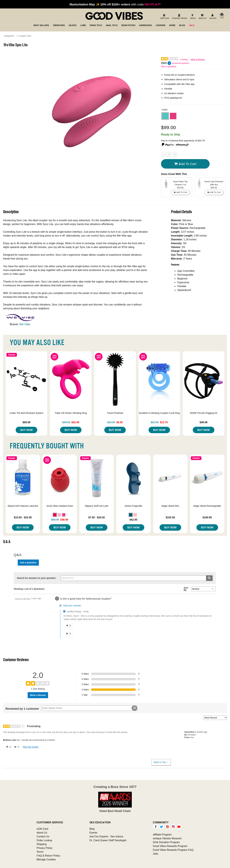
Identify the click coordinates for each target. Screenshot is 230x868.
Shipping (42, 844)
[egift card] (164, 17)
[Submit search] (209, 578)
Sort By (186, 589)
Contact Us (43, 836)
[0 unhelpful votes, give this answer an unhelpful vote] (68, 634)
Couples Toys (25, 36)
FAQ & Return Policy (48, 856)
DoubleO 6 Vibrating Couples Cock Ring (159, 413)
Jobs (156, 854)
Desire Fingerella (133, 506)
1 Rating (184, 59)
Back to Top (161, 762)
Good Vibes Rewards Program (170, 846)
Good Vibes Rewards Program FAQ (173, 850)
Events (93, 833)
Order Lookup (44, 840)
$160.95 (207, 517)
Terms (40, 852)
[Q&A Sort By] (203, 589)
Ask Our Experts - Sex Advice (106, 836)
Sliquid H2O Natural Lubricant (23, 506)
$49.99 (204, 422)
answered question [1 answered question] (181, 63)
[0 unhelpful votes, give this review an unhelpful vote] (16, 747)
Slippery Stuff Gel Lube (97, 506)
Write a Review (198, 59)
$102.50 (170, 517)
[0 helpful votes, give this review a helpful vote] (8, 747)
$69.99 (26, 422)
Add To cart (185, 164)
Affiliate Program (162, 834)
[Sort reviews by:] (215, 718)
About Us (42, 833)
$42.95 (133, 520)
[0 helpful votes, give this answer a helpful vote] (68, 626)
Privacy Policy (45, 848)
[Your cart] (221, 16)
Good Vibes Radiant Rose (60, 506)
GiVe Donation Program (166, 842)
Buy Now (26, 430)
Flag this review (30, 747)
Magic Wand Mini (170, 506)
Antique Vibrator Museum (167, 838)
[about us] (202, 17)
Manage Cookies (46, 859)
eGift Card (42, 829)
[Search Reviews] (89, 708)
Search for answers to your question (36, 578)
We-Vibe (25, 324)
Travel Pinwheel (115, 413)
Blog (92, 829)
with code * (115, 4)
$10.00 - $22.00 (23, 517)
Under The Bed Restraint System (26, 413)
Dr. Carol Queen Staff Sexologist (108, 840)
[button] (165, 116)
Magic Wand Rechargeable (207, 506)
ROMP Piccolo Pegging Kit (204, 413)
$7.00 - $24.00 (97, 517)
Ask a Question (169, 67)
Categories (9, 36)
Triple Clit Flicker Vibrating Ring (71, 413)
